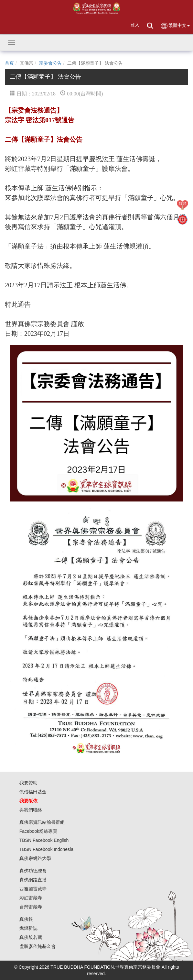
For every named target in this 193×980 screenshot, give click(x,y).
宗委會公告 (50, 63)
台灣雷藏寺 (31, 907)
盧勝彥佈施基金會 (38, 946)
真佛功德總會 (33, 871)
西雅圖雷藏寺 (33, 889)
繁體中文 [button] (175, 26)
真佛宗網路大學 (35, 858)
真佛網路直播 (33, 880)
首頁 (9, 63)
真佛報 (26, 919)
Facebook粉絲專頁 (38, 831)
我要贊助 (28, 783)
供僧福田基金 (33, 792)
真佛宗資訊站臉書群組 (42, 822)
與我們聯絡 (31, 810)
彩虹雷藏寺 (31, 898)
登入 (135, 25)
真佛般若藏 (31, 937)
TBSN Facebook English (44, 840)
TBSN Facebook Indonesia (46, 849)
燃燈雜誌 (28, 928)
